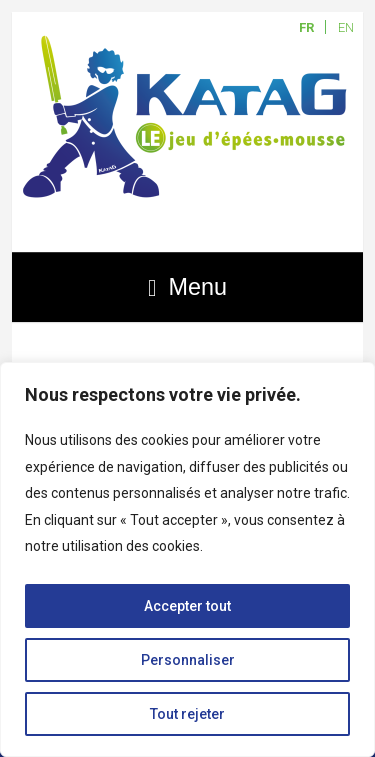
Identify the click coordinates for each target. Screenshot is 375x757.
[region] (187, 559)
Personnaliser (188, 660)
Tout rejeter (187, 714)
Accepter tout (187, 606)
